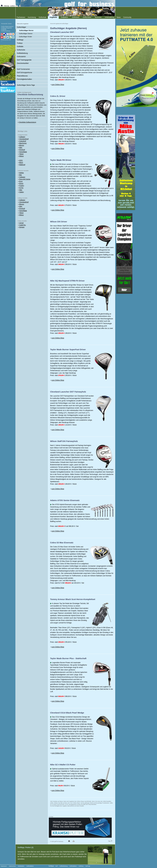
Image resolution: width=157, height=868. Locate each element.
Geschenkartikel (23, 63)
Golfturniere (87, 17)
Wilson (21, 156)
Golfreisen (76, 17)
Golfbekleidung (22, 53)
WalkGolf (22, 165)
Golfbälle (20, 47)
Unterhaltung (109, 17)
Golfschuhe (21, 50)
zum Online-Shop (58, 85)
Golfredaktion (30, 866)
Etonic (21, 183)
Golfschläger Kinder (25, 37)
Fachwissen (21, 17)
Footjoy (22, 186)
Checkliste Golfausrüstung (27, 122)
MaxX (21, 162)
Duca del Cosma (25, 179)
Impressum (4, 866)
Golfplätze (64, 17)
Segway (22, 227)
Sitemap (7, 6)
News (119, 17)
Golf (57, 866)
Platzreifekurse (22, 76)
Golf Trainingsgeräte (24, 60)
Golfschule (43, 17)
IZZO (21, 160)
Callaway (22, 137)
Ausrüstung (32, 17)
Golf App (88, 866)
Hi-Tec (21, 188)
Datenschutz (12, 866)
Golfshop (81, 866)
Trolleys (20, 43)
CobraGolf (23, 141)
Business (98, 17)
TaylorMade (23, 152)
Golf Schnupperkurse (25, 73)
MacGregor (23, 143)
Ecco (21, 181)
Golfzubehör (21, 57)
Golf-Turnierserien (23, 69)
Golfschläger (65, 24)
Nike (21, 147)
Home (52, 24)
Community (127, 17)
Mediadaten (21, 866)
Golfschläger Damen (26, 34)
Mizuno (22, 145)
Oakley (22, 192)
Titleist (21, 154)
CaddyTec (23, 225)
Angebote (57, 24)
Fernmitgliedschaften (24, 79)
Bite (20, 175)
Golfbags (20, 40)
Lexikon (13, 6)
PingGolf (22, 150)
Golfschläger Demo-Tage (26, 85)
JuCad (21, 223)
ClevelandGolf (24, 139)
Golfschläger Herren (26, 30)
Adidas (22, 173)
